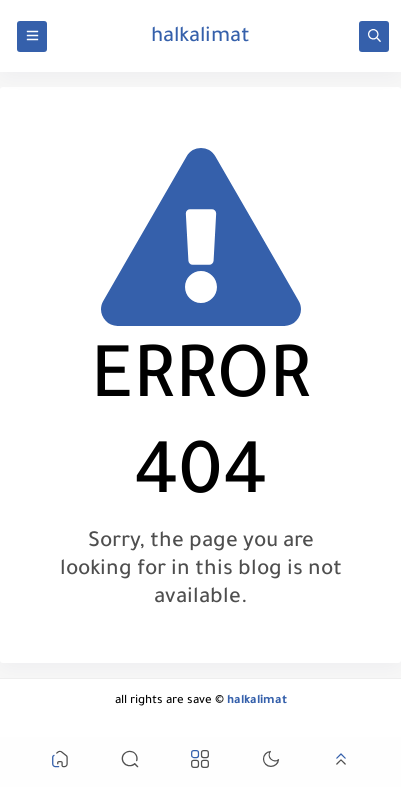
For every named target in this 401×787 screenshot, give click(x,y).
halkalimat (200, 38)
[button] (60, 762)
